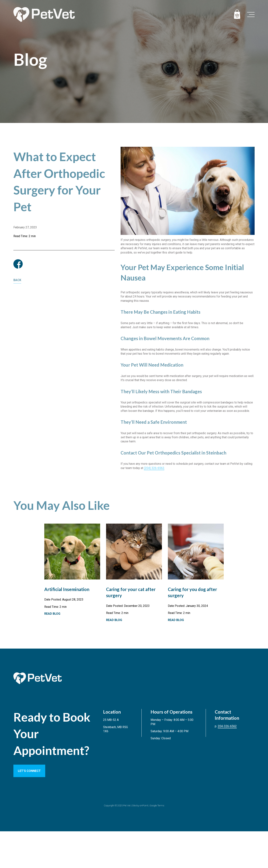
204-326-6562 (227, 726)
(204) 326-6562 (154, 468)
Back (17, 280)
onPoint (144, 806)
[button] (251, 15)
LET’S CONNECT (29, 771)
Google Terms (157, 806)
